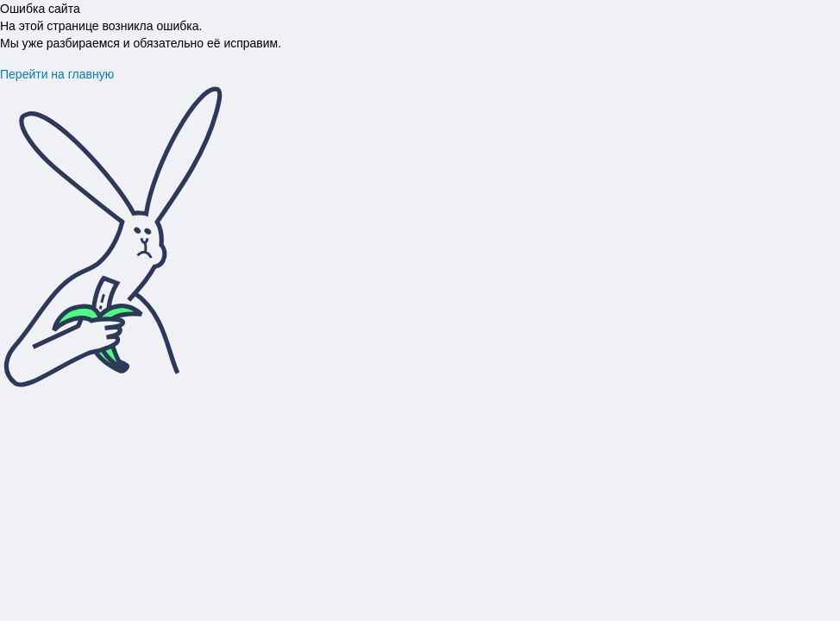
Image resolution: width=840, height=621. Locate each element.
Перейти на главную (57, 74)
